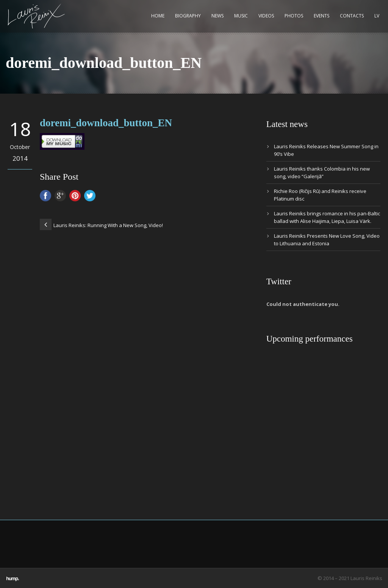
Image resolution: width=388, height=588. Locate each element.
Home (158, 16)
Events (322, 16)
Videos (266, 16)
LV (377, 16)
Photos (294, 16)
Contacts (352, 16)
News (217, 16)
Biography (188, 16)
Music (241, 16)
